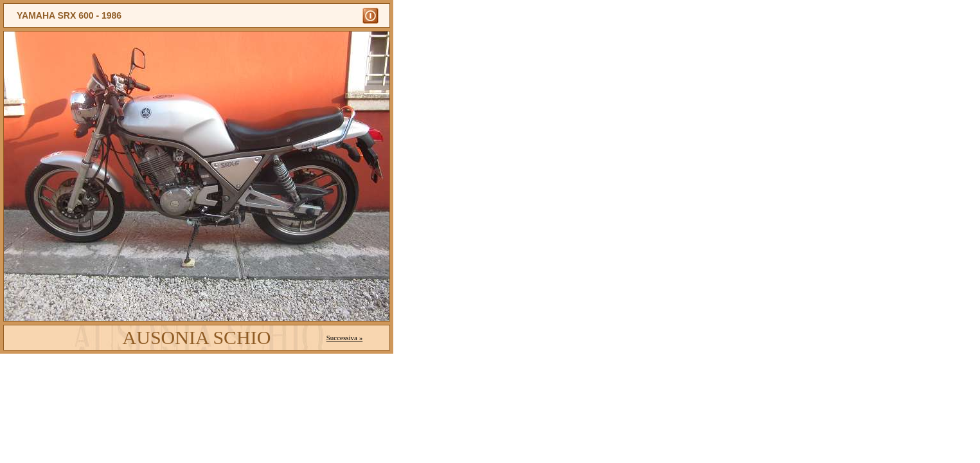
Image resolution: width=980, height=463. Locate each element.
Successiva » (345, 338)
